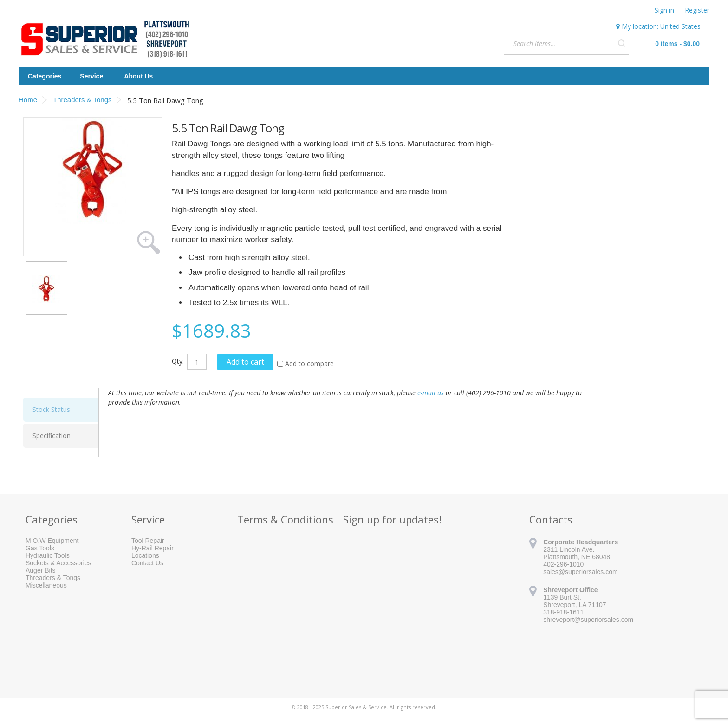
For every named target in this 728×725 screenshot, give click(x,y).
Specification (52, 435)
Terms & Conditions (285, 519)
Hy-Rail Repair (153, 548)
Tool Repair (148, 541)
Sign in (664, 10)
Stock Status (51, 409)
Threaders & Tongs (53, 578)
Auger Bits (41, 570)
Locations (145, 555)
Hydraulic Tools (48, 555)
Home (28, 100)
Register (697, 10)
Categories (45, 76)
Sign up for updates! (392, 519)
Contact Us (147, 563)
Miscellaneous (46, 585)
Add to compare (309, 363)
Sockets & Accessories (58, 563)
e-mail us (431, 393)
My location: (658, 26)
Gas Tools (40, 548)
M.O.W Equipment (52, 541)
